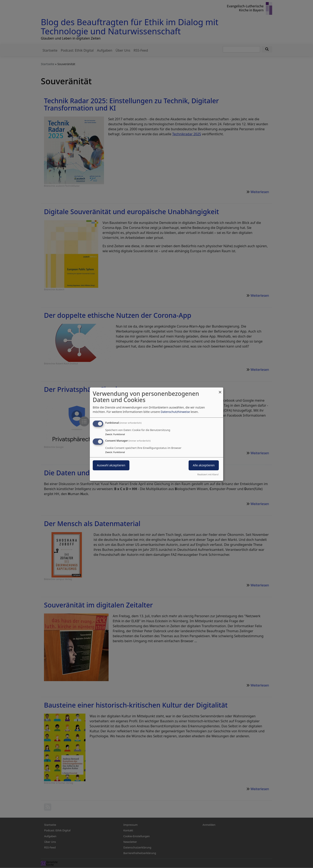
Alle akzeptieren (204, 465)
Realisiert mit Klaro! (208, 474)
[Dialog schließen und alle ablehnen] (220, 390)
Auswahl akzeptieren (111, 465)
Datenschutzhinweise (175, 412)
